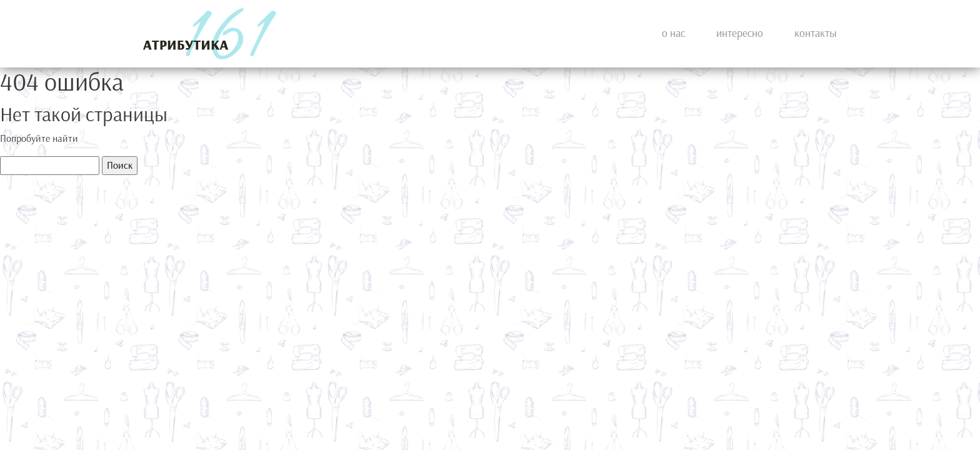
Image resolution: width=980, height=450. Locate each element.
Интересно (740, 33)
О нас (673, 33)
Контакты (816, 33)
